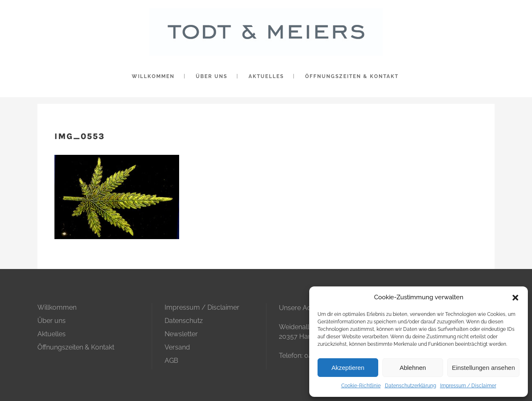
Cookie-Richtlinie (361, 386)
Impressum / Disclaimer (468, 386)
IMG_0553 (80, 136)
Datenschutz (184, 321)
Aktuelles (52, 334)
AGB (171, 361)
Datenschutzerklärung (410, 386)
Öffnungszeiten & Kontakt (76, 347)
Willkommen (57, 307)
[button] (515, 298)
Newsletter (181, 334)
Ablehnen (413, 368)
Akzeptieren (348, 368)
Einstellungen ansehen (483, 368)
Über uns (52, 321)
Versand (177, 347)
